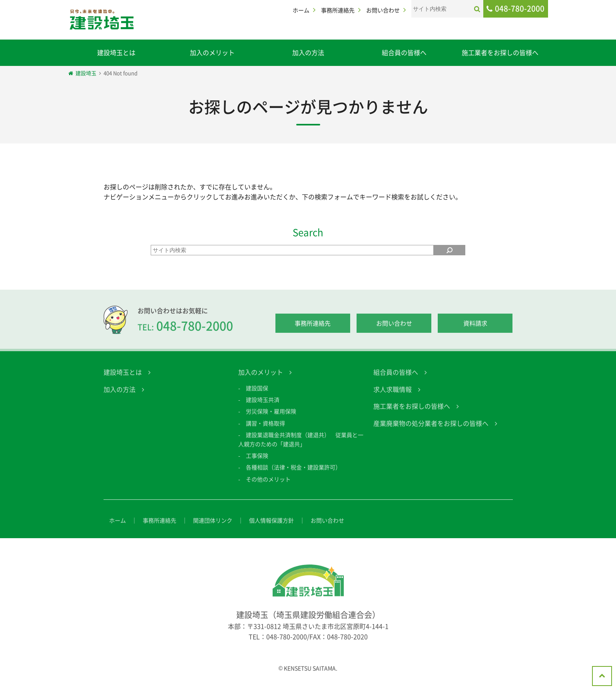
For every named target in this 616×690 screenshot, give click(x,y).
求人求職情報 (393, 396)
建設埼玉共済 (263, 406)
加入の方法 (308, 52)
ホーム (301, 10)
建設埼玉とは (116, 52)
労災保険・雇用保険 (271, 418)
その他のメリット (268, 486)
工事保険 (257, 462)
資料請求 (475, 330)
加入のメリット (212, 52)
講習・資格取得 (265, 430)
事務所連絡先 (338, 10)
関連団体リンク (213, 527)
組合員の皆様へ (404, 52)
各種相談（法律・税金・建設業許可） (293, 474)
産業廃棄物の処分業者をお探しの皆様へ (431, 430)
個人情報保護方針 (271, 527)
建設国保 (257, 395)
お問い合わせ (383, 10)
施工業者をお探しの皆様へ (500, 52)
